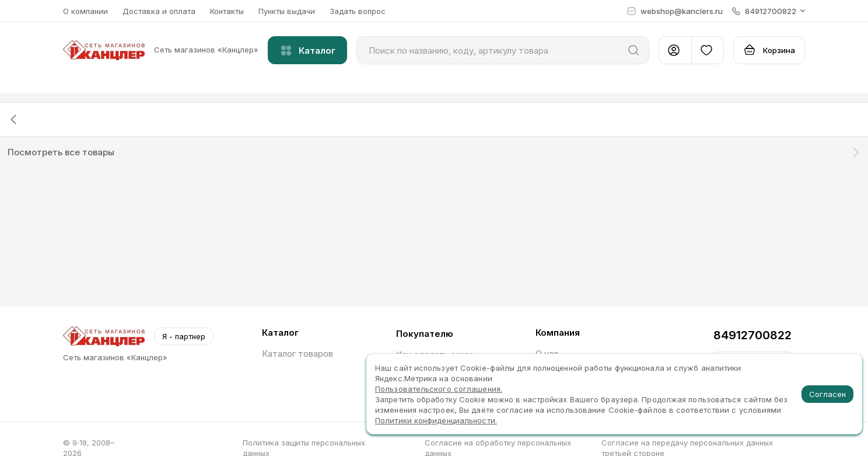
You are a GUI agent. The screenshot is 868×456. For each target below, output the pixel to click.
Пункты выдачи (287, 11)
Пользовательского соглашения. (439, 389)
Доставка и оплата (159, 11)
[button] (769, 11)
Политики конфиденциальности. (436, 420)
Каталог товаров (297, 354)
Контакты (227, 11)
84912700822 (752, 335)
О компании (85, 11)
